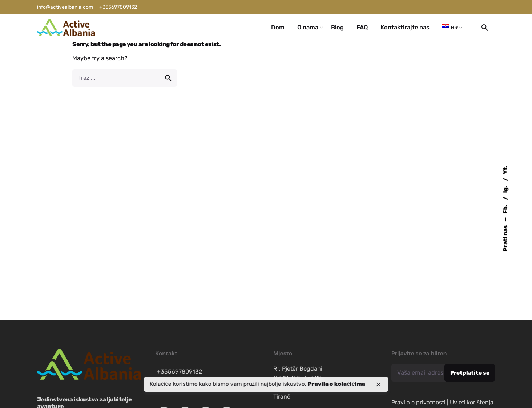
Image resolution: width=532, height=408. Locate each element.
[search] (168, 78)
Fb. (505, 209)
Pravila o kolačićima (336, 384)
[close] (378, 384)
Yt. (505, 170)
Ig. (505, 189)
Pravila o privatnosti (418, 402)
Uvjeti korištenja (472, 402)
